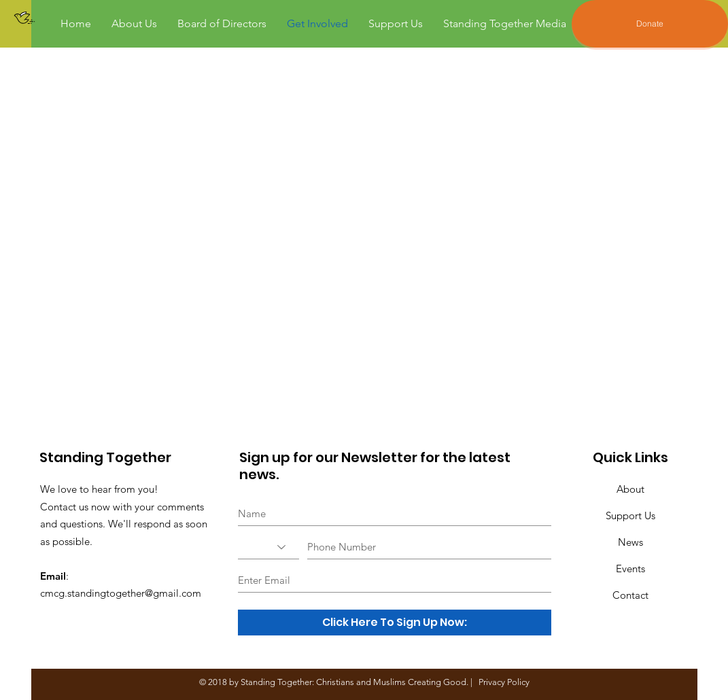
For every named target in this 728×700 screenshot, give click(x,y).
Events (630, 568)
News (630, 542)
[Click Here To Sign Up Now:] (395, 623)
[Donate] (650, 24)
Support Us (630, 515)
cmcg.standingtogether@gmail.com (121, 593)
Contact (630, 595)
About (630, 489)
